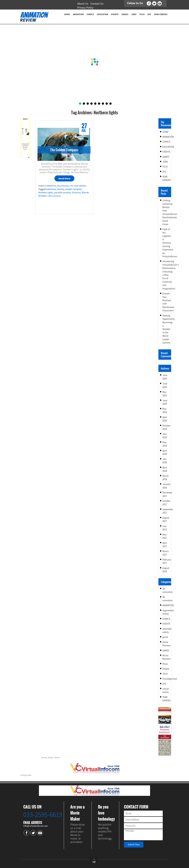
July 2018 (165, 461)
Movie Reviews (63, 186)
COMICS (166, 142)
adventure (51, 189)
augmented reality (168, 612)
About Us (83, 4)
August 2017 (166, 519)
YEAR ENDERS (80, 186)
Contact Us (97, 4)
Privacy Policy (85, 8)
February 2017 (167, 561)
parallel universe (62, 192)
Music (165, 664)
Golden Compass (74, 189)
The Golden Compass (64, 150)
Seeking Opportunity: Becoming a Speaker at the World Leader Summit (169, 329)
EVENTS (166, 152)
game (165, 637)
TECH (165, 167)
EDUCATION (168, 147)
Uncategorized (170, 679)
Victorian (76, 192)
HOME (165, 132)
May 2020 (165, 410)
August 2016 (166, 570)
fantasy (61, 189)
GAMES (166, 157)
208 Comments (54, 196)
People (166, 669)
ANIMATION (51, 186)
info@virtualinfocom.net (35, 826)
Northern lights (46, 192)
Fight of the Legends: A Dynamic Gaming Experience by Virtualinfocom (170, 243)
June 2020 (165, 402)
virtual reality (166, 690)
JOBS (165, 162)
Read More (64, 178)
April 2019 (165, 452)
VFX (72, 186)
